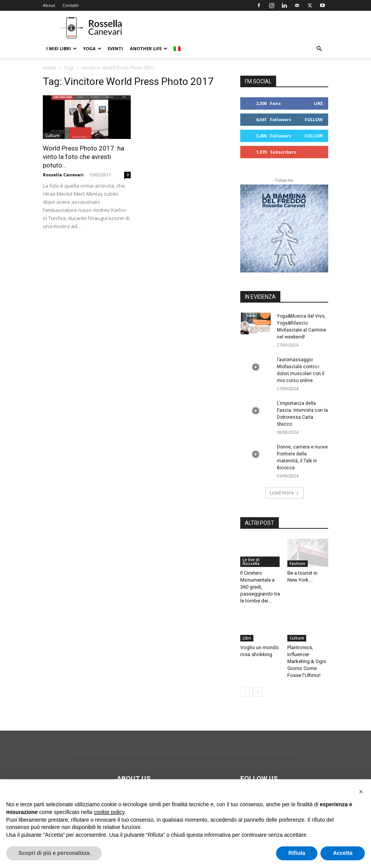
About (49, 5)
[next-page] (257, 692)
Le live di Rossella (251, 562)
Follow (314, 119)
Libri (247, 638)
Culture (52, 135)
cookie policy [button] (109, 812)
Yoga (92, 48)
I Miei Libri (62, 48)
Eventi (115, 48)
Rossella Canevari (63, 175)
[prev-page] (245, 692)
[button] (319, 49)
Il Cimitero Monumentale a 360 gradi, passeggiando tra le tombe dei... (260, 587)
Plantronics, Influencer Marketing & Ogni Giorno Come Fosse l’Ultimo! (307, 661)
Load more (284, 493)
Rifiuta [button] (297, 853)
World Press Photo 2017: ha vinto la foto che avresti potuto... (83, 157)
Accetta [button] (343, 853)
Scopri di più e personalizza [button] (54, 853)
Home (50, 68)
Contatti (71, 5)
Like (318, 103)
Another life (149, 48)
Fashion (298, 563)
